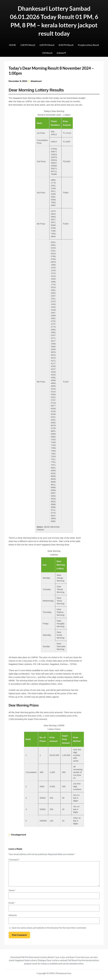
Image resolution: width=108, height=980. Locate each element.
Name (12, 890)
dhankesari (36, 81)
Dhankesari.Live (64, 973)
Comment (14, 859)
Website (13, 915)
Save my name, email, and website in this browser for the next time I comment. (49, 928)
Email (12, 903)
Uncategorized (18, 834)
